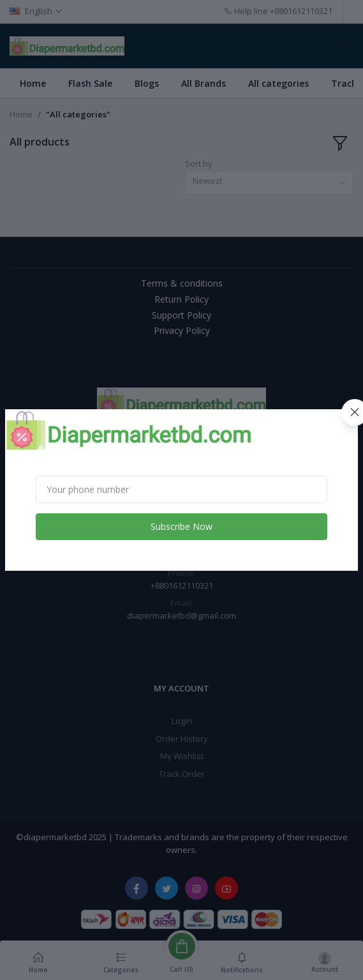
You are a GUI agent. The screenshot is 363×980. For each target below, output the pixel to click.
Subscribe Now (181, 526)
